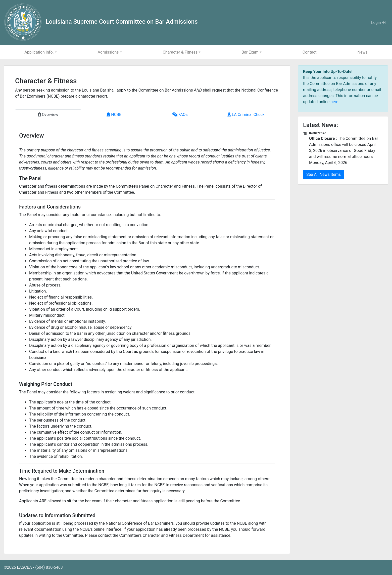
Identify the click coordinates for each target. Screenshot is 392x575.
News (362, 52)
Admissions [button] (108, 52)
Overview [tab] (48, 115)
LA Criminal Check (246, 115)
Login (379, 23)
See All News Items (324, 174)
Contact (310, 52)
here (334, 102)
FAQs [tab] (180, 115)
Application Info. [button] (39, 52)
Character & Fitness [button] (180, 52)
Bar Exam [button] (250, 52)
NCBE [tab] (114, 115)
